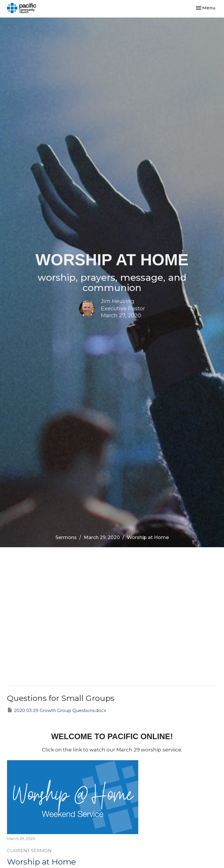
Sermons (66, 537)
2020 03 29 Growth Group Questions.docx (57, 710)
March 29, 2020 (102, 537)
